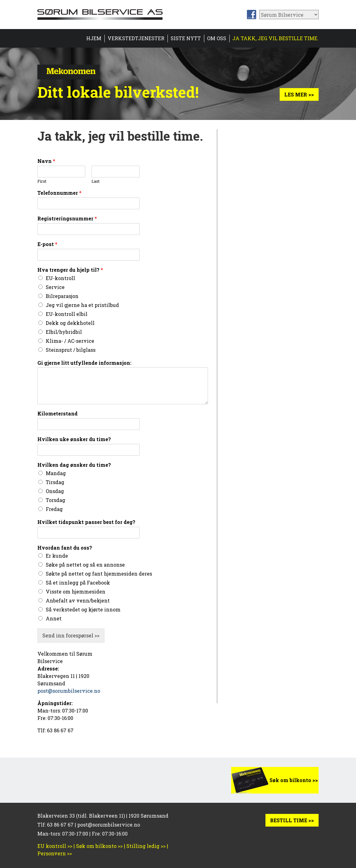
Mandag (56, 473)
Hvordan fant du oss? (65, 548)
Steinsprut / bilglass (71, 350)
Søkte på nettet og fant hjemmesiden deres (99, 574)
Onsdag (55, 491)
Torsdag (55, 500)
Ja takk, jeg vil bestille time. (275, 38)
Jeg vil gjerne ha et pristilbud (82, 305)
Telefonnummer (59, 193)
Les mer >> (299, 94)
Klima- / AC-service (70, 341)
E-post (47, 244)
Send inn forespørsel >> (71, 635)
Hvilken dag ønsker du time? (74, 465)
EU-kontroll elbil (67, 314)
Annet (54, 618)
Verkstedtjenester (136, 38)
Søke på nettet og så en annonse (85, 565)
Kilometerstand (57, 414)
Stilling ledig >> (146, 846)
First (42, 181)
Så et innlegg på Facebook (78, 583)
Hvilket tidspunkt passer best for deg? (86, 522)
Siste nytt (186, 38)
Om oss (217, 38)
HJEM (94, 38)
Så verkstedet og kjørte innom (83, 609)
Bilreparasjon (62, 296)
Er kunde (57, 556)
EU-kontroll (60, 278)
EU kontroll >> (55, 846)
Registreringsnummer (67, 219)
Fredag (54, 509)
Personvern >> (55, 853)
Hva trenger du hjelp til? (70, 270)
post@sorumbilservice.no (69, 691)
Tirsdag (55, 482)
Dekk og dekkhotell (70, 323)
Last (95, 181)
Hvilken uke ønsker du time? (74, 439)
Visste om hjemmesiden (76, 591)
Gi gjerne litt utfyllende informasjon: (84, 363)
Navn (46, 161)
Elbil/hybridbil (64, 332)
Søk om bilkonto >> (294, 780)
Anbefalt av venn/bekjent (78, 600)
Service (55, 287)
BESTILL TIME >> (292, 820)
